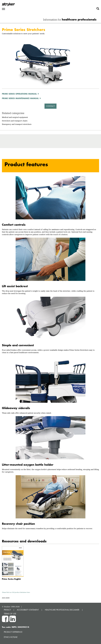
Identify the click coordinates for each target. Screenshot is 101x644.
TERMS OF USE (10, 614)
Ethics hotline (11, 637)
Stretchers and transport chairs (15, 121)
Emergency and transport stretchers (17, 124)
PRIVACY (7, 610)
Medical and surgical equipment (15, 117)
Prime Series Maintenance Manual (20, 98)
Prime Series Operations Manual (19, 94)
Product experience (13, 632)
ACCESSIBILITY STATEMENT (28, 610)
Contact (50, 106)
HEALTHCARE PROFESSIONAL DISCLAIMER (62, 610)
